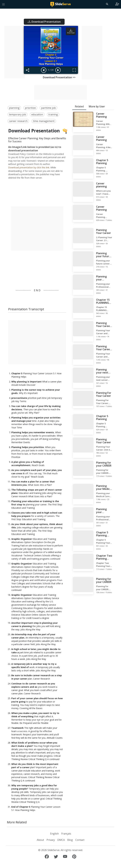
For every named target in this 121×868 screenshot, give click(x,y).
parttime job (48, 108)
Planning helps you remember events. (33, 432)
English (54, 834)
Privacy (51, 840)
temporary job (17, 114)
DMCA (61, 840)
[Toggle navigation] (3, 4)
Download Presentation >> (59, 77)
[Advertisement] (15, 52)
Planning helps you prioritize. (28, 447)
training (53, 114)
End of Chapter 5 (21, 807)
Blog (70, 840)
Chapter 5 (17, 373)
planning (14, 108)
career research (18, 121)
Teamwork (17, 728)
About (40, 840)
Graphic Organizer (22, 539)
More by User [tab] (97, 106)
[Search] (107, 4)
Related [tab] (79, 106)
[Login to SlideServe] (117, 4)
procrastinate (19, 398)
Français (66, 834)
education (37, 114)
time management (44, 121)
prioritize (30, 108)
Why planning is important (26, 382)
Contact (80, 840)
